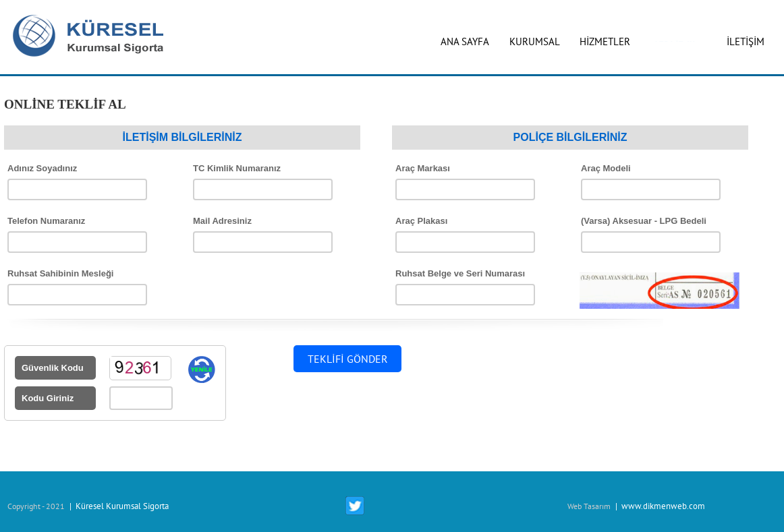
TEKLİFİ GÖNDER (348, 359)
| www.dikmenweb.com (659, 506)
